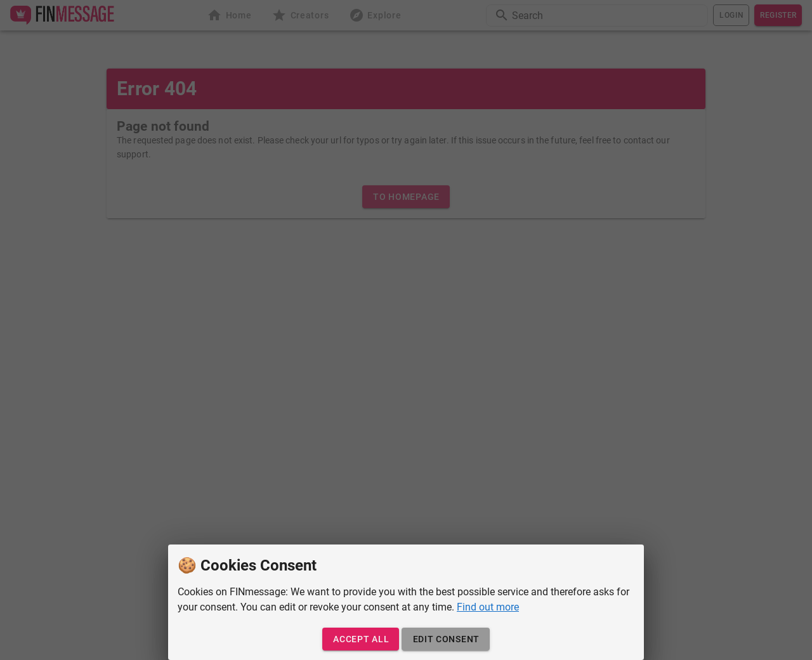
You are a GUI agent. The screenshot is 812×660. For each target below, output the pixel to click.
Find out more (488, 607)
